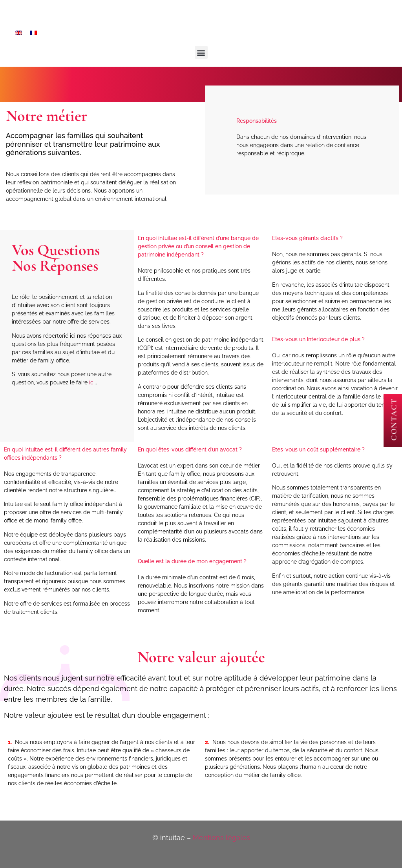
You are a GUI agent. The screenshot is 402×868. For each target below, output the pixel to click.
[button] (201, 52)
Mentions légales (221, 838)
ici (92, 382)
